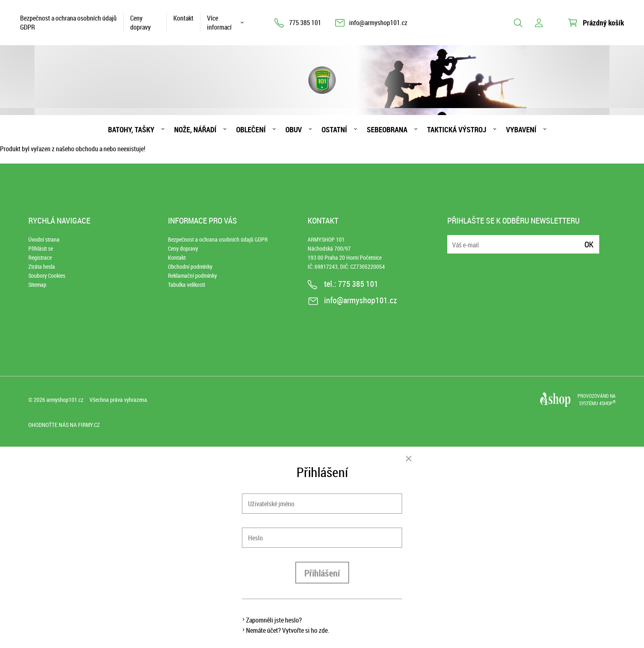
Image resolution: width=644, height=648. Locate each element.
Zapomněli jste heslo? (274, 620)
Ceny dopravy (140, 23)
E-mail (454, 239)
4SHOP (607, 403)
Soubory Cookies (47, 276)
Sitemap (37, 285)
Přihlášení (322, 573)
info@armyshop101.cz (378, 23)
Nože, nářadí (195, 129)
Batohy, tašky (131, 129)
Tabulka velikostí (186, 285)
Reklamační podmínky (192, 276)
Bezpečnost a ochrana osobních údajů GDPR (68, 23)
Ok (589, 244)
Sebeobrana (387, 129)
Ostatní (334, 129)
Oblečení (251, 129)
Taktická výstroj (457, 129)
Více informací (219, 23)
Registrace (40, 257)
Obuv (294, 129)
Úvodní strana (44, 239)
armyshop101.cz (65, 400)
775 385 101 (305, 23)
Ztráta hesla (42, 266)
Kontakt (183, 18)
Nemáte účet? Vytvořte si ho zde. (288, 630)
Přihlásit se (41, 248)
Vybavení (521, 129)
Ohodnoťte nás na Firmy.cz (64, 425)
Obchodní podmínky (190, 266)
